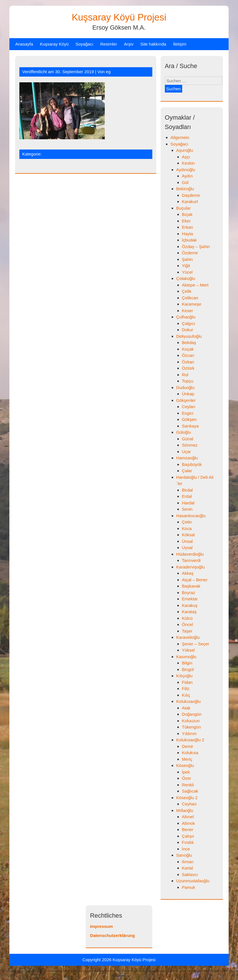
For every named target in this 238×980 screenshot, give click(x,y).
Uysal (187, 548)
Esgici (188, 413)
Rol (185, 375)
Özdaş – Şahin (196, 246)
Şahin (187, 259)
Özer (187, 778)
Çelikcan (190, 298)
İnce (186, 849)
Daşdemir (191, 195)
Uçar (186, 452)
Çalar (187, 471)
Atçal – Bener (195, 580)
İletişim (180, 44)
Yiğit (186, 266)
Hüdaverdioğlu (190, 554)
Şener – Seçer (196, 644)
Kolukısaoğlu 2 (190, 740)
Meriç (187, 759)
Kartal (187, 868)
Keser (187, 311)
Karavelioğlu (188, 637)
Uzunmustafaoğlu (193, 881)
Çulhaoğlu (186, 317)
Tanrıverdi (191, 560)
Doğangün (192, 714)
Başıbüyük (192, 464)
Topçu (188, 381)
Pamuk (189, 887)
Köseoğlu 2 (187, 798)
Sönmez (190, 445)
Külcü (187, 618)
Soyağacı (84, 44)
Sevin (187, 509)
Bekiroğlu (185, 189)
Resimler (109, 44)
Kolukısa (190, 753)
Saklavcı (190, 874)
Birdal (187, 490)
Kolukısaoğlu (188, 701)
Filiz (186, 689)
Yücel (187, 272)
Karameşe (192, 304)
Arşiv (129, 44)
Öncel (187, 624)
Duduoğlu (185, 387)
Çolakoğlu (186, 278)
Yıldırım (189, 734)
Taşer (187, 631)
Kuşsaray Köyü (54, 44)
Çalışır (188, 836)
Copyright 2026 (98, 960)
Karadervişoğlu (190, 567)
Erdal (187, 496)
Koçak (188, 349)
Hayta (187, 234)
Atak (186, 708)
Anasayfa (24, 44)
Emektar (190, 599)
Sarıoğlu (184, 855)
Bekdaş (189, 342)
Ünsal (187, 541)
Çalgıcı (189, 323)
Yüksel (188, 650)
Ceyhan (189, 804)
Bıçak (187, 214)
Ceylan (189, 407)
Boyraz (189, 593)
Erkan (187, 227)
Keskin (188, 163)
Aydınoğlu (186, 170)
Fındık (188, 842)
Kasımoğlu (186, 657)
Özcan (188, 355)
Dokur (188, 330)
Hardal (188, 503)
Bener (188, 829)
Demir (188, 746)
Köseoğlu (185, 765)
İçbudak (189, 240)
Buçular (183, 208)
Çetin (187, 522)
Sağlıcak (190, 791)
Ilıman (188, 862)
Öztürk (188, 368)
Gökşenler (186, 400)
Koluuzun (191, 721)
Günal (188, 439)
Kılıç (186, 695)
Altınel (188, 817)
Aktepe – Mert (195, 285)
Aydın (187, 176)
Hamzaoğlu (187, 458)
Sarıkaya (190, 426)
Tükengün (191, 727)
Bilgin (187, 663)
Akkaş (188, 573)
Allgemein (180, 137)
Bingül (188, 669)
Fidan (187, 682)
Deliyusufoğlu (189, 336)
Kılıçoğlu (184, 676)
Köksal (188, 535)
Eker (186, 221)
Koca (187, 528)
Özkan (188, 362)
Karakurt (190, 201)
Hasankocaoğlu (191, 516)
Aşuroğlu (185, 150)
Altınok (188, 823)
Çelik (187, 291)
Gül (185, 182)
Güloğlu (184, 432)
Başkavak (191, 586)
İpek (186, 772)
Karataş (189, 612)
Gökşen (189, 419)
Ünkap (188, 394)
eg (108, 72)
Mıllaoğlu (185, 810)
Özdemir (190, 253)
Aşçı (186, 157)
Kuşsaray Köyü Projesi (119, 17)
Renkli (188, 785)
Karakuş (190, 605)
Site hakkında (153, 44)
